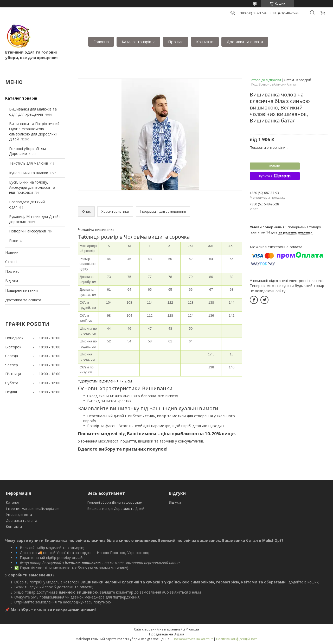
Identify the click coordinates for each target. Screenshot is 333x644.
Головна (101, 42)
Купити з (275, 176)
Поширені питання (21, 290)
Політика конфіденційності (237, 639)
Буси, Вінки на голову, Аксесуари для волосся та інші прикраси (32, 187)
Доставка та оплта (22, 521)
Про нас (176, 42)
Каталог (13, 502)
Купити (275, 166)
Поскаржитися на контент (193, 639)
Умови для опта (19, 515)
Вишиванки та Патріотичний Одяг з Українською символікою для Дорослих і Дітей (34, 131)
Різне (14, 241)
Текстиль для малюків (29, 163)
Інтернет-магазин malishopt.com (33, 509)
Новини (12, 252)
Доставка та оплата (245, 42)
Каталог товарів (136, 42)
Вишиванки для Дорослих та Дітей (116, 509)
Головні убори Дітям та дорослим (115, 502)
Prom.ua (192, 629)
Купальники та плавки (29, 173)
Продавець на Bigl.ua (167, 634)
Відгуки (12, 281)
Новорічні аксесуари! (27, 231)
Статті (11, 262)
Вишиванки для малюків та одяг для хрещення (33, 112)
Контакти (205, 42)
